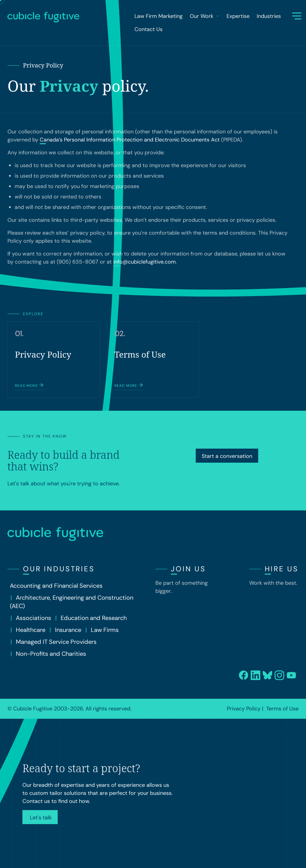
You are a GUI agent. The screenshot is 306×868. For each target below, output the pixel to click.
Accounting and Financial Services (56, 586)
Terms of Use (282, 709)
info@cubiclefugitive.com (144, 262)
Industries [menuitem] (269, 16)
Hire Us (282, 569)
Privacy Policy (244, 709)
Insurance (68, 630)
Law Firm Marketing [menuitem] (159, 16)
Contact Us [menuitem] (149, 29)
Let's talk (40, 818)
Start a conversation (227, 456)
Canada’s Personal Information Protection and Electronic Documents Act (130, 140)
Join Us (188, 569)
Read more (29, 385)
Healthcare (31, 630)
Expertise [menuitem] (238, 16)
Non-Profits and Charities (51, 654)
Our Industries (59, 569)
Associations (33, 618)
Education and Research (94, 618)
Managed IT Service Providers (56, 642)
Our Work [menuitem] (205, 16)
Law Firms (105, 630)
